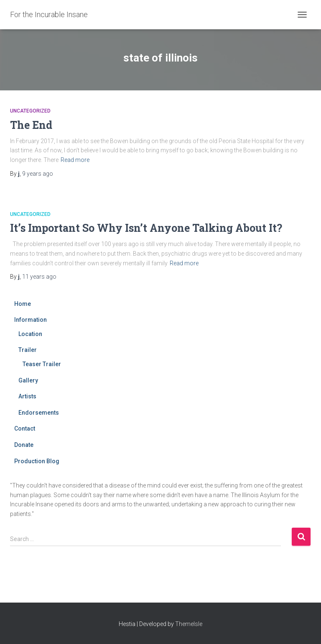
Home (23, 304)
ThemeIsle (189, 624)
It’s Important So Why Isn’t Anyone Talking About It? (146, 228)
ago (38, 174)
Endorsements (39, 413)
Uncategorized (30, 111)
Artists (27, 396)
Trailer (28, 350)
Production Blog (37, 461)
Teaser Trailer (42, 364)
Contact (25, 428)
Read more (75, 160)
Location (30, 334)
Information (31, 320)
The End (31, 125)
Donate (24, 445)
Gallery (28, 380)
